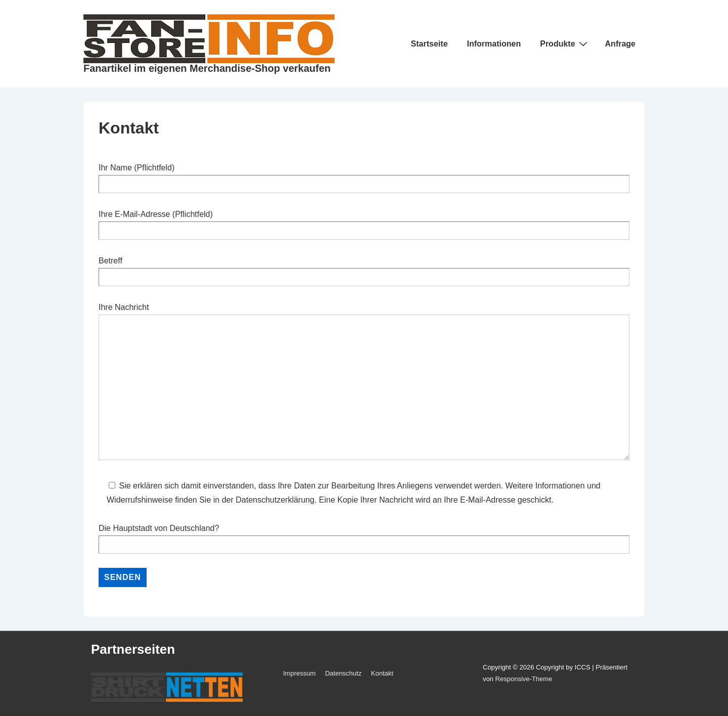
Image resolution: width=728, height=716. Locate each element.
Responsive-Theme (524, 679)
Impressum (299, 673)
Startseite (429, 44)
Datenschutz (343, 673)
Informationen (494, 44)
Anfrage (620, 44)
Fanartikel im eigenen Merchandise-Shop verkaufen (207, 68)
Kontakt (382, 673)
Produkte (565, 43)
